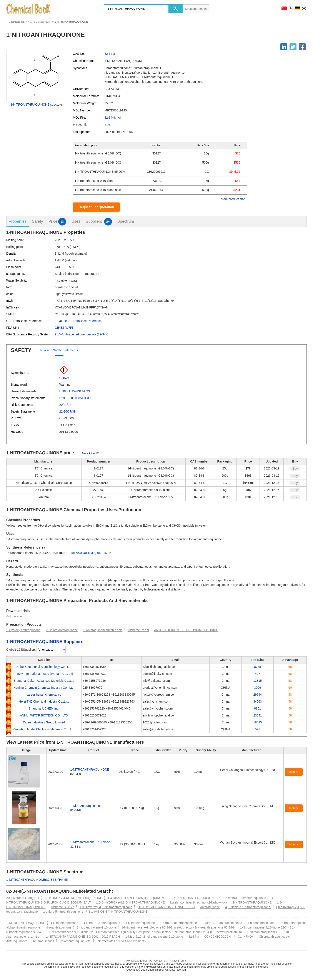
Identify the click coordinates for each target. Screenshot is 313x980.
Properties (18, 221)
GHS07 (64, 378)
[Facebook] (302, 47)
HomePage (133, 961)
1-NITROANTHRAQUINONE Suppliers (45, 642)
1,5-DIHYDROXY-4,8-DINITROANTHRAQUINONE (130, 902)
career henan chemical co (44, 695)
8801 (257, 708)
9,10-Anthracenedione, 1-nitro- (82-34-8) (82, 334)
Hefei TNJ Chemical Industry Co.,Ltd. (44, 701)
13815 (257, 681)
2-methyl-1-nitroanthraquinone (246, 898)
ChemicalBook (17, 22)
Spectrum (126, 221)
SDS (107, 125)
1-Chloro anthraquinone (62, 630)
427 (257, 674)
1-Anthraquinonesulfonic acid (103, 630)
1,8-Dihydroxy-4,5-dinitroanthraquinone (106, 907)
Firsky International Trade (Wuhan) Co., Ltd (44, 674)
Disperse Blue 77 (62, 907)
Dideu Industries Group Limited (44, 722)
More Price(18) (91, 453)
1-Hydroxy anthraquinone (23, 630)
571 (257, 729)
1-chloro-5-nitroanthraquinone (63, 912)
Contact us (161, 961)
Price (57, 221)
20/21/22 (65, 405)
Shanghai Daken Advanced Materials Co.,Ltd (44, 681)
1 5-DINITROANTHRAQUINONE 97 (196, 898)
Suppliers (99, 221)
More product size (233, 199)
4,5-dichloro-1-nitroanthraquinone (248, 907)
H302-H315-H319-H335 (75, 391)
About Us (147, 961)
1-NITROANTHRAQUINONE (90, 769)
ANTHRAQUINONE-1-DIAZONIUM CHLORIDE (186, 630)
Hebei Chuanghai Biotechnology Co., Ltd (44, 667)
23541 (257, 715)
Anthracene (14, 616)
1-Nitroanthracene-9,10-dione (90, 842)
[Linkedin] (284, 47)
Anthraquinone (210, 907)
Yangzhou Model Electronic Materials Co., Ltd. (44, 729)
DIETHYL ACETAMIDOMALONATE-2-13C (166, 907)
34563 (257, 701)
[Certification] (230, 775)
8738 (257, 667)
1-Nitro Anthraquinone (85, 806)
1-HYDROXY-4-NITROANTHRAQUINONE (73, 898)
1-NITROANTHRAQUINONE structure (36, 104)
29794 (257, 695)
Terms (183, 961)
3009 (257, 688)
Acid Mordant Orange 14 (23, 898)
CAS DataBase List (40, 22)
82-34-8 (110, 54)
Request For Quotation (96, 207)
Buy (295, 469)
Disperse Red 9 (138, 630)
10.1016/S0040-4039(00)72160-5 (89, 553)
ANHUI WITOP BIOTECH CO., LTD (44, 715)
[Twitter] (293, 47)
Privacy (173, 961)
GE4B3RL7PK (65, 328)
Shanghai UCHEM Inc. (44, 708)
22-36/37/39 (67, 411)
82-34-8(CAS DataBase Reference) (79, 321)
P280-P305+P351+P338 (76, 398)
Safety (37, 221)
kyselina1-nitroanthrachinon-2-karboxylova (199, 902)
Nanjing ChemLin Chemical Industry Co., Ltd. (44, 688)
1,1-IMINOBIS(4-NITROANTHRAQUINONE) (119, 912)
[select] (51, 650)
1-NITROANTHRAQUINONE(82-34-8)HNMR (37, 880)
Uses (76, 221)
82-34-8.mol (112, 118)
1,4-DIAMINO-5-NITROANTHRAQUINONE (137, 898)
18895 (257, 722)
